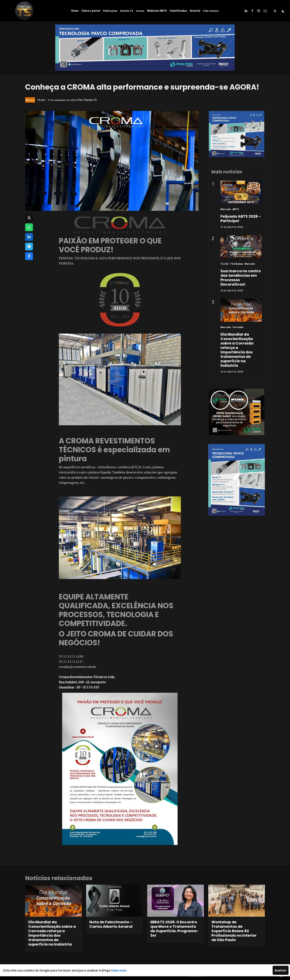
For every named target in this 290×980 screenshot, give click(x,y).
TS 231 (41, 100)
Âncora (30, 100)
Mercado (226, 209)
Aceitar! (281, 970)
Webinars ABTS (157, 11)
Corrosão (238, 327)
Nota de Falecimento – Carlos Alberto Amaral (111, 924)
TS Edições (237, 264)
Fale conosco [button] (211, 11)
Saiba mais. (119, 970)
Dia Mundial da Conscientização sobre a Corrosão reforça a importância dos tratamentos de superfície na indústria (237, 350)
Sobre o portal (91, 11)
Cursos (140, 11)
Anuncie (195, 11)
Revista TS (127, 11)
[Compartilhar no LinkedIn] (29, 237)
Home (75, 11)
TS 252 (225, 264)
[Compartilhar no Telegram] (29, 247)
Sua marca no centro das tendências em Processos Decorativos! (241, 278)
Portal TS (91, 100)
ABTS (236, 209)
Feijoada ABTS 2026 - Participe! (241, 219)
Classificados (178, 11)
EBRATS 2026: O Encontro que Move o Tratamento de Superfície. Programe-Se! (175, 929)
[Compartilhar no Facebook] (29, 256)
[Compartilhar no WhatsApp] (29, 227)
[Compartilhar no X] (29, 218)
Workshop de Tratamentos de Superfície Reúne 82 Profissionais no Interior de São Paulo (234, 931)
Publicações (110, 11)
